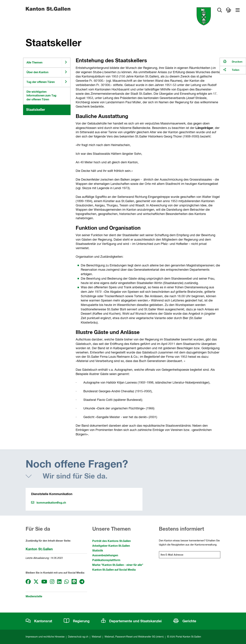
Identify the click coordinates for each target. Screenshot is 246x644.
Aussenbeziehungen (105, 555)
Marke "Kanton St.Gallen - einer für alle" (118, 565)
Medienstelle (34, 596)
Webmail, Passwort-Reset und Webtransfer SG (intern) (134, 637)
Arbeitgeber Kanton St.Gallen (111, 546)
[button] (220, 10)
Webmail (96, 637)
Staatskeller (36, 110)
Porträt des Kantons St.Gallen (111, 541)
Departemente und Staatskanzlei (131, 621)
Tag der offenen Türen (41, 82)
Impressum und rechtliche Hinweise (45, 637)
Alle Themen (34, 63)
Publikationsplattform (106, 560)
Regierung (77, 621)
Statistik (98, 551)
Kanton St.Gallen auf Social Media (114, 570)
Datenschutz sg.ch (78, 637)
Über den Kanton (37, 72)
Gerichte (185, 621)
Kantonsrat (39, 621)
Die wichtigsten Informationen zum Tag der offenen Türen (41, 96)
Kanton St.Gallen (39, 549)
